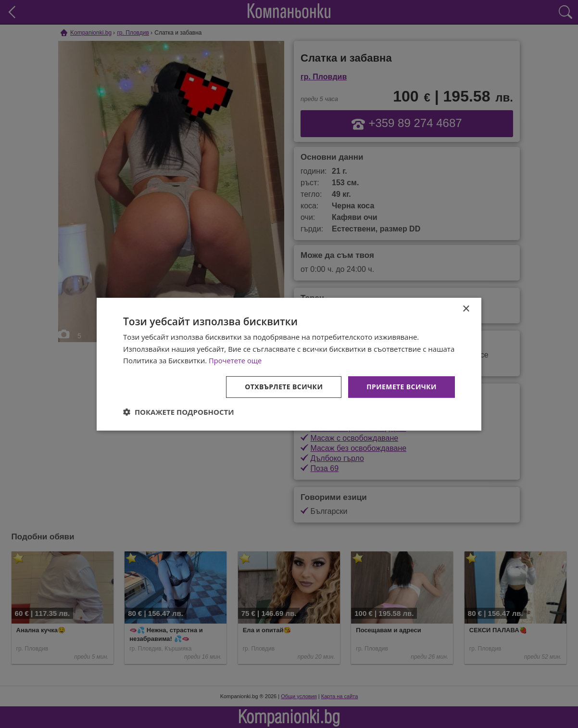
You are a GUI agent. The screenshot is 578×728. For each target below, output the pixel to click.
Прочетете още (236, 360)
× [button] (466, 309)
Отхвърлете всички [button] (283, 387)
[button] (179, 412)
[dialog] (289, 364)
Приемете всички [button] (402, 387)
